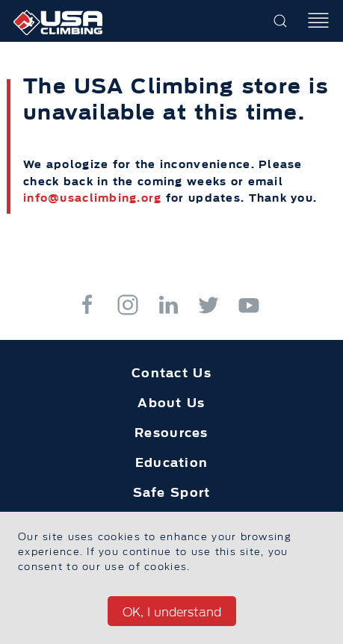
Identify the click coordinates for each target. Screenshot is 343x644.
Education (172, 462)
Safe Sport (172, 492)
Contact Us (171, 373)
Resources (171, 433)
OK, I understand (172, 612)
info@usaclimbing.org (93, 198)
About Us (171, 403)
